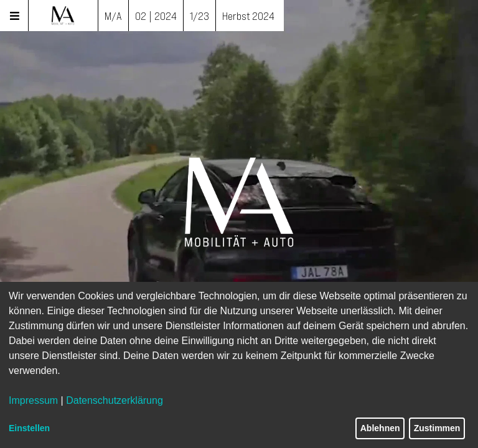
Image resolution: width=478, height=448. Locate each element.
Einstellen (29, 428)
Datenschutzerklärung (115, 400)
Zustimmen (437, 428)
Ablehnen (380, 428)
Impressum (33, 400)
